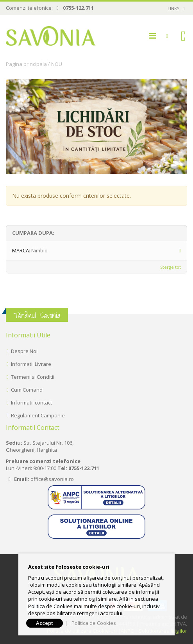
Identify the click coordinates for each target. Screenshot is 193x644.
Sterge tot (171, 267)
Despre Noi (24, 351)
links (173, 8)
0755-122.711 (78, 8)
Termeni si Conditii (33, 377)
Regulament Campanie (38, 415)
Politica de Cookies (94, 623)
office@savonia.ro (52, 479)
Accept (45, 623)
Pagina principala (26, 64)
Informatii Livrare (31, 364)
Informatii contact (31, 403)
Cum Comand (27, 390)
